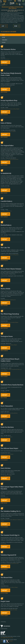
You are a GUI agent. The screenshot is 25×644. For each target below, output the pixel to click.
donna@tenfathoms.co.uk (7, 638)
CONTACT (4, 62)
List (3, 26)
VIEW (16, 26)
